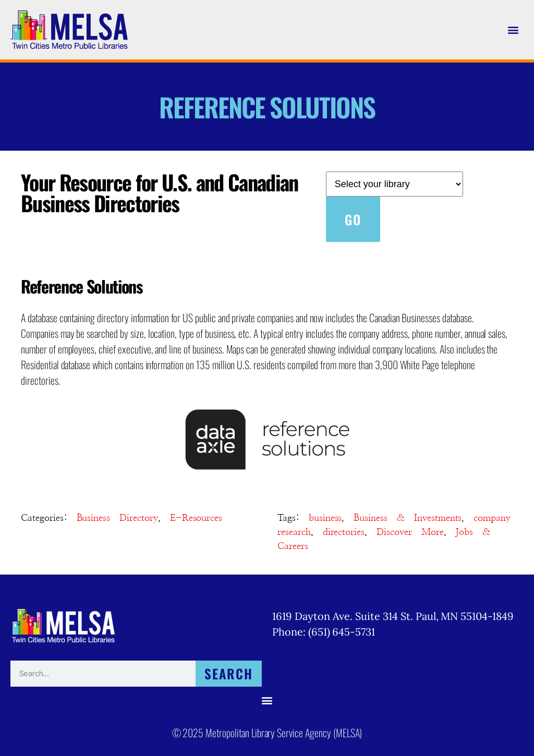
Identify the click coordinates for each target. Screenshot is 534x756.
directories (344, 532)
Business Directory (117, 518)
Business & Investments (408, 518)
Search (229, 673)
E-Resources (196, 518)
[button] (513, 29)
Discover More (410, 532)
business (325, 518)
